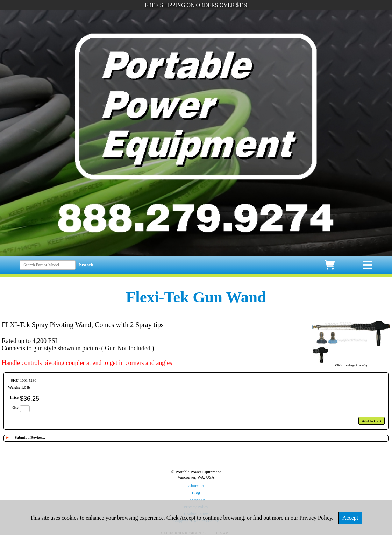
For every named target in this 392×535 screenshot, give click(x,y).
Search (86, 265)
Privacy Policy (316, 518)
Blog (196, 493)
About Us (196, 486)
